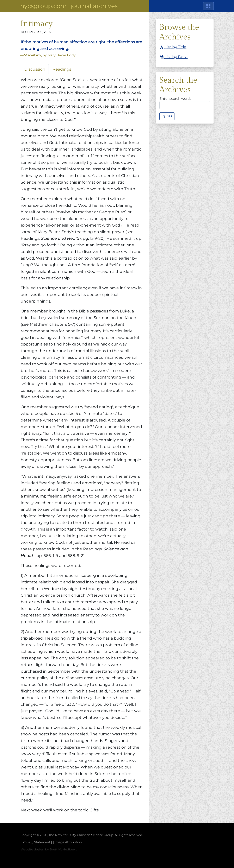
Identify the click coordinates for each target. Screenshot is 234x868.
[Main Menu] (208, 6)
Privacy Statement (36, 842)
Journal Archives (94, 6)
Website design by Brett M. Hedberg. (49, 849)
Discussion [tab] (35, 69)
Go (167, 117)
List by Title (173, 47)
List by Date (174, 57)
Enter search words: (176, 99)
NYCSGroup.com (44, 6)
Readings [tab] (62, 69)
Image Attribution (68, 842)
